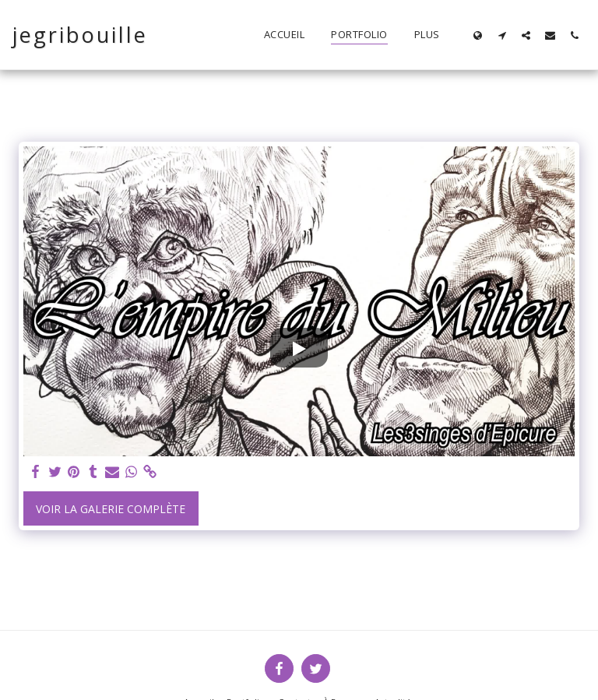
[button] (502, 35)
